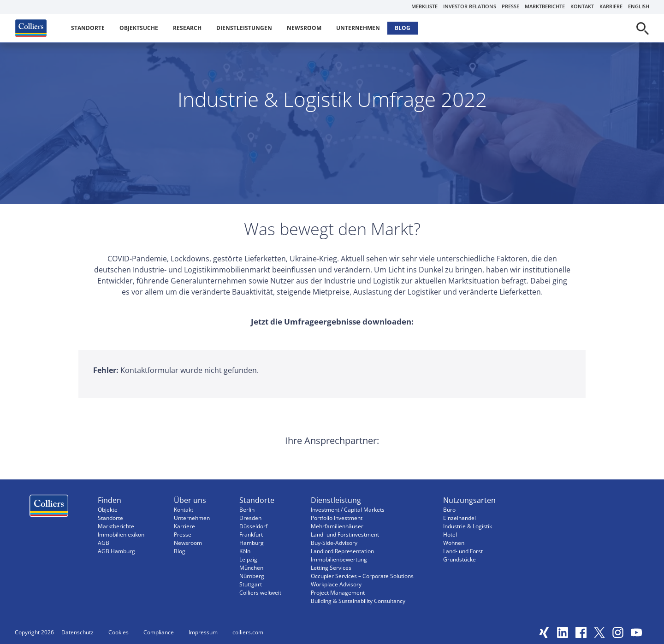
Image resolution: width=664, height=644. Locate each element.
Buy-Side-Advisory (334, 543)
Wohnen (454, 543)
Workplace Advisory (336, 584)
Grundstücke (459, 559)
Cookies (119, 632)
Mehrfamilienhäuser (337, 526)
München (251, 568)
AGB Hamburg (116, 551)
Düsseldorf (253, 526)
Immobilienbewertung (339, 559)
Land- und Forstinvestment (345, 535)
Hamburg (252, 543)
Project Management (338, 593)
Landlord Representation (342, 551)
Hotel (450, 535)
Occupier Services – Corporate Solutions (362, 576)
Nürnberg (252, 576)
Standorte (88, 28)
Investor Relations (470, 6)
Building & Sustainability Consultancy (358, 601)
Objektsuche (139, 28)
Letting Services (331, 568)
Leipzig (248, 559)
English (639, 6)
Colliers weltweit (260, 593)
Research (187, 28)
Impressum (203, 632)
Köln (245, 551)
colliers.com (248, 632)
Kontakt (582, 6)
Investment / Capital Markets (348, 510)
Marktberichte (545, 6)
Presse (510, 6)
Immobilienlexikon (121, 535)
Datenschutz (77, 632)
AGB (104, 543)
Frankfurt (251, 535)
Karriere (611, 6)
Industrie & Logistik (468, 526)
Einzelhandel (459, 518)
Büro (449, 510)
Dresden (250, 518)
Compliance (159, 632)
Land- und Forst (463, 551)
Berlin (247, 510)
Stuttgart (251, 584)
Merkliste (424, 6)
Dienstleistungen (244, 28)
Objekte (108, 510)
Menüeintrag (49, 508)
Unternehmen (358, 28)
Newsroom (304, 28)
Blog (403, 28)
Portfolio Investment (337, 518)
